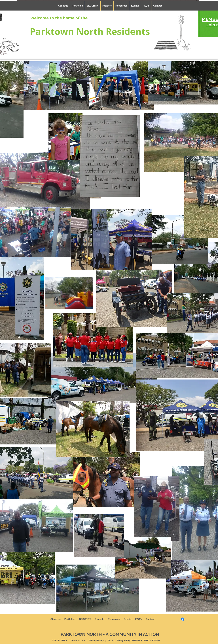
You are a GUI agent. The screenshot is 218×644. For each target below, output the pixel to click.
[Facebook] (183, 619)
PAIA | (112, 641)
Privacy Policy (96, 641)
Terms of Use (78, 641)
